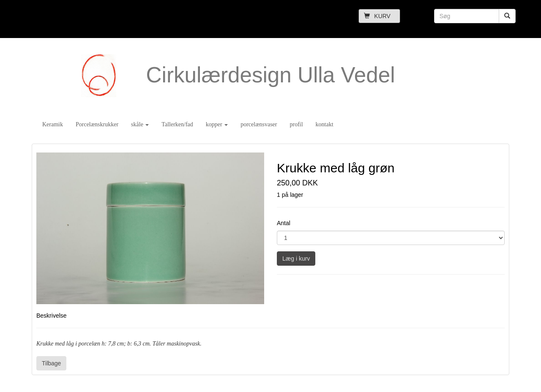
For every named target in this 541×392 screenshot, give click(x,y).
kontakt (325, 124)
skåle (140, 124)
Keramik (53, 124)
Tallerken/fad (177, 124)
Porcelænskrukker (97, 124)
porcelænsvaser (259, 124)
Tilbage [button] (51, 363)
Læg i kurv (296, 259)
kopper (217, 124)
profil (296, 124)
